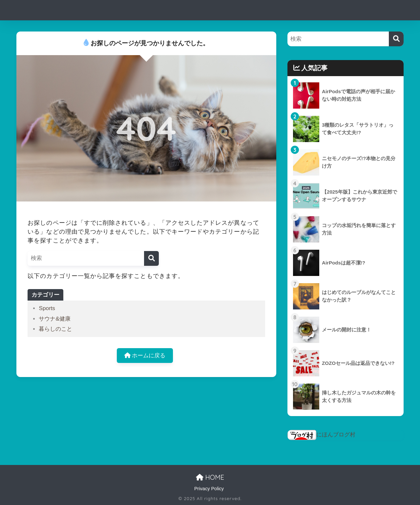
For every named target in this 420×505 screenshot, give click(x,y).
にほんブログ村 (321, 435)
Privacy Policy (209, 489)
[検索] (151, 258)
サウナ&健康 (54, 319)
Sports (47, 308)
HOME (210, 477)
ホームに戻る (145, 356)
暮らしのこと (55, 329)
